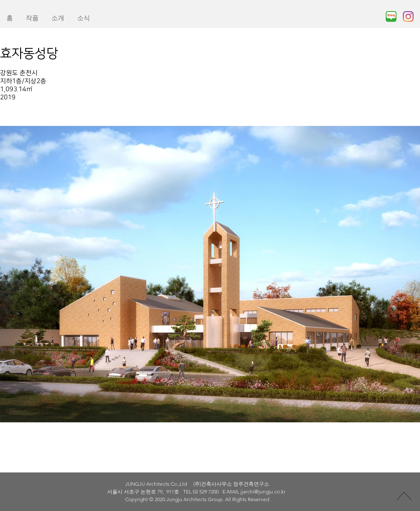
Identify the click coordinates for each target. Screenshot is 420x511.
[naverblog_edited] (391, 16)
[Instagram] (408, 16)
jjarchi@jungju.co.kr (263, 492)
